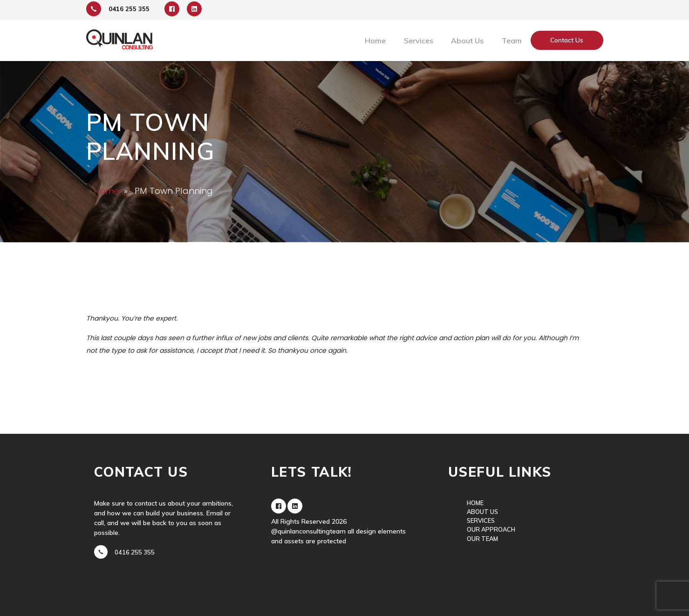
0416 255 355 (135, 552)
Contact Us (567, 40)
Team (512, 41)
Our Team (482, 539)
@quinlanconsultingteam (308, 531)
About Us (467, 41)
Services (419, 41)
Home (375, 41)
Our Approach (491, 529)
